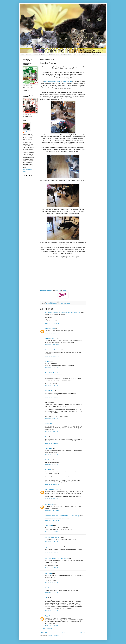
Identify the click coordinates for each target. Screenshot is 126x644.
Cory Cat (58, 291)
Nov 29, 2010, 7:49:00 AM (52, 455)
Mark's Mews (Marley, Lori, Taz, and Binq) (56, 558)
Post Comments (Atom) (54, 635)
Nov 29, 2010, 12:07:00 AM (52, 333)
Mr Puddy (47, 361)
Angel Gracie (77, 55)
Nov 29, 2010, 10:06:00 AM (52, 484)
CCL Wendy (48, 470)
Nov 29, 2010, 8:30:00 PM (52, 611)
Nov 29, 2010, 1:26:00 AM (52, 368)
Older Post (82, 632)
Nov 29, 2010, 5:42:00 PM (52, 583)
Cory (46, 304)
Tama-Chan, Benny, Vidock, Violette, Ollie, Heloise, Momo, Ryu (62, 516)
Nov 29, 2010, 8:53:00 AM (52, 464)
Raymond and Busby (51, 338)
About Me (28, 55)
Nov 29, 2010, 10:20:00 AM (52, 499)
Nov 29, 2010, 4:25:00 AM (52, 386)
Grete (65, 304)
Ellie (58, 304)
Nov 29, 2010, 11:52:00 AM (52, 520)
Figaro (61, 304)
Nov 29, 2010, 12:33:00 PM (52, 532)
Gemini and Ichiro (50, 329)
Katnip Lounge (49, 526)
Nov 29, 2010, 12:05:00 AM (52, 323)
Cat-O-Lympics (94, 55)
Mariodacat (48, 460)
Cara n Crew (48, 573)
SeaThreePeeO (49, 504)
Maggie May (48, 616)
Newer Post (44, 632)
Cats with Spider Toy (46, 291)
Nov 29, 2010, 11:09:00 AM (52, 510)
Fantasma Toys (68, 81)
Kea (46, 437)
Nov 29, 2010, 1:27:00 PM (52, 542)
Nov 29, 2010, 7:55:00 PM (52, 592)
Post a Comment (47, 629)
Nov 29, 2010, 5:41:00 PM (52, 568)
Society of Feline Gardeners (40, 55)
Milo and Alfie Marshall (51, 373)
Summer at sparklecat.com (52, 350)
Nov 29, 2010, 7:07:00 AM (52, 432)
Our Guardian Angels (54, 55)
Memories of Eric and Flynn (53, 537)
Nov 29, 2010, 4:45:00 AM (52, 397)
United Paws (85, 55)
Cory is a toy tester (52, 304)
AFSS (46, 598)
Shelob (68, 304)
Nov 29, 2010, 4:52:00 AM (52, 419)
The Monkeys (49, 448)
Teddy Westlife (49, 391)
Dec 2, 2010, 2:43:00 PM (51, 625)
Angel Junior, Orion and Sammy (54, 547)
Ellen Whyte (48, 588)
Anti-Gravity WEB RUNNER (52, 81)
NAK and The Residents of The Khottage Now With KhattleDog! (63, 312)
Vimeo (65, 291)
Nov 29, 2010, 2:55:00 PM (52, 553)
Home (22, 55)
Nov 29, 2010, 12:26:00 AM (52, 345)
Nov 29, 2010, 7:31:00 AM (52, 443)
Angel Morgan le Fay (66, 55)
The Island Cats (49, 424)
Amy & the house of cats (52, 490)
